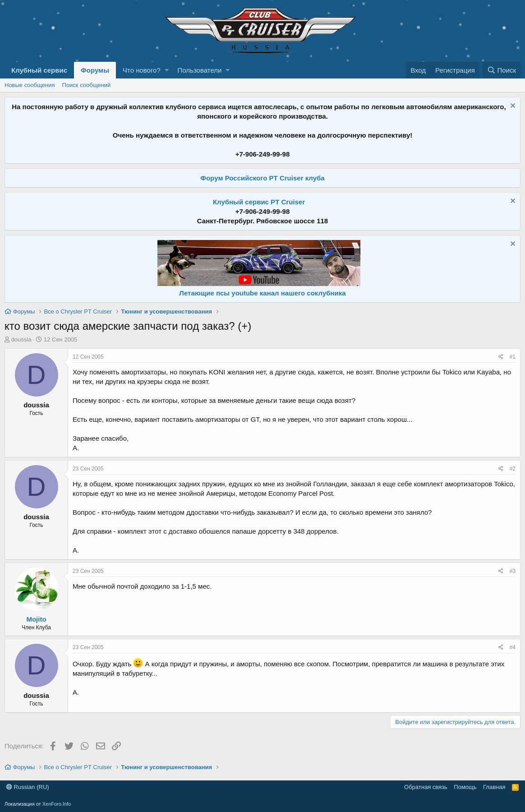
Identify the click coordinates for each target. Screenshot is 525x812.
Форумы (95, 70)
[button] (167, 70)
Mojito (36, 619)
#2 (513, 469)
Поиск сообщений (87, 85)
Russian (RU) (28, 787)
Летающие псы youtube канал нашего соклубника (262, 293)
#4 (513, 647)
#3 (513, 571)
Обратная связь (426, 787)
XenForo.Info (57, 804)
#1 (513, 357)
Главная (494, 787)
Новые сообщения (30, 85)
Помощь (465, 787)
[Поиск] (502, 70)
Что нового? (142, 70)
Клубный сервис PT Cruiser (259, 202)
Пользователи (200, 70)
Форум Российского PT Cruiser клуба (262, 178)
